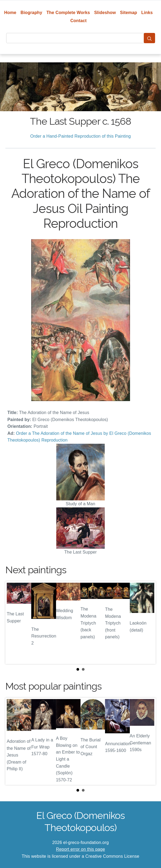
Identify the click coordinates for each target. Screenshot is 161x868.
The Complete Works (68, 13)
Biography (31, 13)
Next (147, 623)
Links (147, 13)
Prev (14, 623)
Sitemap (129, 13)
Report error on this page (80, 849)
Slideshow (105, 13)
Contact (78, 21)
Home (10, 13)
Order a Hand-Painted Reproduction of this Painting (80, 136)
